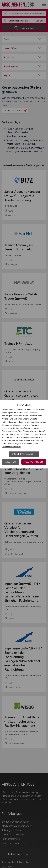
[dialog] (24, 434)
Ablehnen (10, 462)
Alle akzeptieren (34, 462)
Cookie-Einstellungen (24, 454)
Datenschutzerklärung (11, 447)
